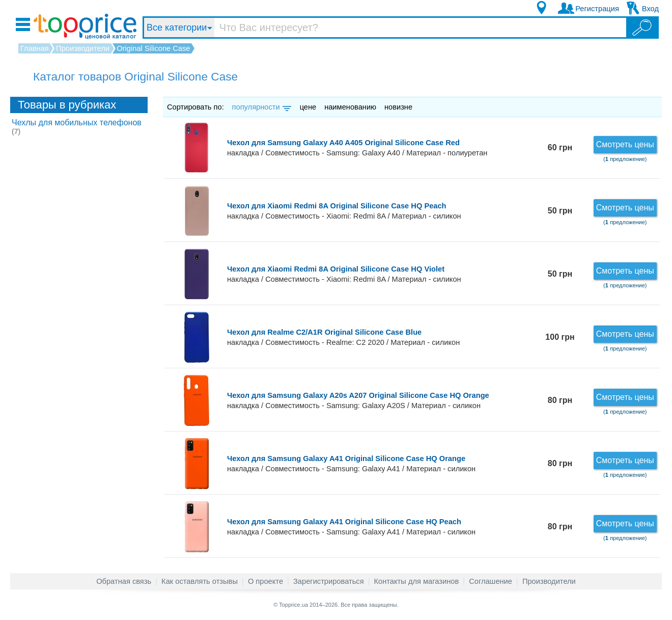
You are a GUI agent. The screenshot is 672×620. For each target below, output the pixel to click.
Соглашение (491, 581)
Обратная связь (124, 581)
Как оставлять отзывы (200, 581)
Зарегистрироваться (329, 581)
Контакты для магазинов (417, 581)
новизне (398, 107)
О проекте (265, 581)
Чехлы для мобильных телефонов (77, 127)
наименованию (350, 107)
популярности (261, 107)
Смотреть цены (625, 144)
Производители (549, 581)
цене (308, 107)
